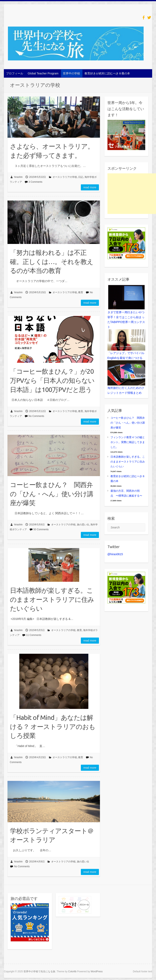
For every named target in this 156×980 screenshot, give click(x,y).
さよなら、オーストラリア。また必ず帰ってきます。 (52, 151)
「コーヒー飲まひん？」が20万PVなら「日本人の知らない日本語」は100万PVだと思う (52, 380)
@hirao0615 (115, 554)
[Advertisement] (132, 194)
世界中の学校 (71, 73)
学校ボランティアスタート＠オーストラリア (52, 835)
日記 (81, 177)
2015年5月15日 (38, 292)
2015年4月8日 (37, 862)
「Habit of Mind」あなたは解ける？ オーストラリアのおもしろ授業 (53, 727)
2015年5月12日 (38, 411)
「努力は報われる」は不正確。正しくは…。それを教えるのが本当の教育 (52, 262)
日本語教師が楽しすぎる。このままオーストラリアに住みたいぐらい (52, 599)
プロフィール (15, 73)
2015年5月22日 (38, 177)
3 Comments (36, 182)
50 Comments (41, 529)
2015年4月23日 (38, 757)
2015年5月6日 (37, 525)
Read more (90, 187)
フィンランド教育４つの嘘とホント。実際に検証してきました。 (128, 442)
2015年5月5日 (37, 630)
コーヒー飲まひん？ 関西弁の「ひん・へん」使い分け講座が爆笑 (52, 494)
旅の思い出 (83, 525)
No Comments (36, 416)
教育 (81, 292)
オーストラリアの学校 (65, 177)
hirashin (18, 177)
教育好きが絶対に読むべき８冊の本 (107, 73)
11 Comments (34, 635)
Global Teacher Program (43, 73)
